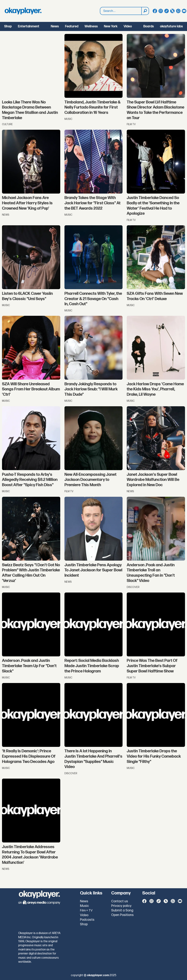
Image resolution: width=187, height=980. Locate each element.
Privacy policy (121, 906)
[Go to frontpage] (23, 11)
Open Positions (122, 915)
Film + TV (86, 910)
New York (111, 26)
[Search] (145, 11)
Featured (72, 26)
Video (128, 26)
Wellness (91, 26)
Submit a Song (122, 910)
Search (100, 11)
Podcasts (87, 920)
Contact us (120, 901)
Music (84, 906)
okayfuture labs (171, 26)
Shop (8, 26)
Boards (149, 26)
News (55, 26)
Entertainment (29, 26)
